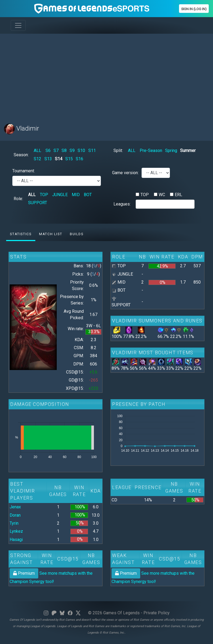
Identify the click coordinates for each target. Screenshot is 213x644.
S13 (48, 159)
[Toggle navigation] (18, 25)
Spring (171, 150)
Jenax (15, 507)
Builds (77, 234)
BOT (88, 195)
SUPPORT (38, 203)
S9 (72, 150)
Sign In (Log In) (194, 9)
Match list (51, 234)
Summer (188, 150)
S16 (79, 159)
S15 (69, 159)
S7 (56, 150)
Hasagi (16, 540)
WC (162, 195)
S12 (37, 159)
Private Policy (157, 613)
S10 (81, 150)
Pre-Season (151, 150)
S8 (64, 150)
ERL (178, 195)
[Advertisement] (107, 75)
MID (76, 195)
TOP (44, 195)
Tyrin (14, 523)
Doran (15, 515)
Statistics (21, 234)
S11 (92, 150)
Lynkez (16, 531)
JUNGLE (60, 195)
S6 (48, 150)
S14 (59, 159)
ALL (37, 150)
